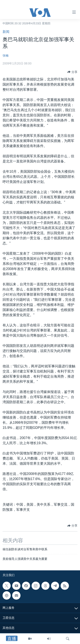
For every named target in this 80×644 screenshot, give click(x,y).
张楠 (6, 55)
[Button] (72, 72)
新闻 (6, 32)
